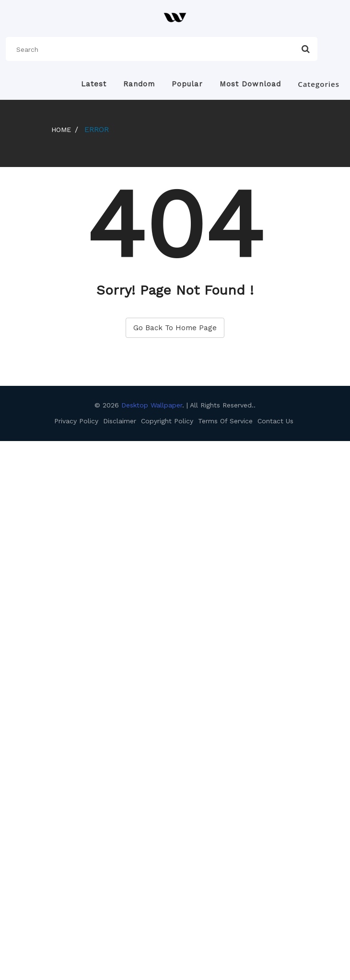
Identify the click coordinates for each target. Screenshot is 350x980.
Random (139, 84)
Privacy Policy (76, 421)
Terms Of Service (225, 421)
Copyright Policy (167, 421)
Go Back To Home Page (175, 328)
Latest (94, 84)
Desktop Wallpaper (151, 405)
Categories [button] (319, 84)
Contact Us (275, 421)
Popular (187, 84)
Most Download (250, 84)
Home (61, 130)
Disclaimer (120, 421)
